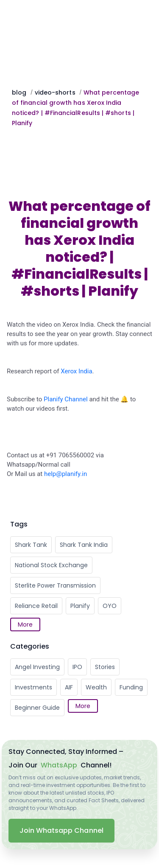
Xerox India (76, 371)
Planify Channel (66, 399)
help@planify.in (66, 474)
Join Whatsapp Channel (61, 830)
